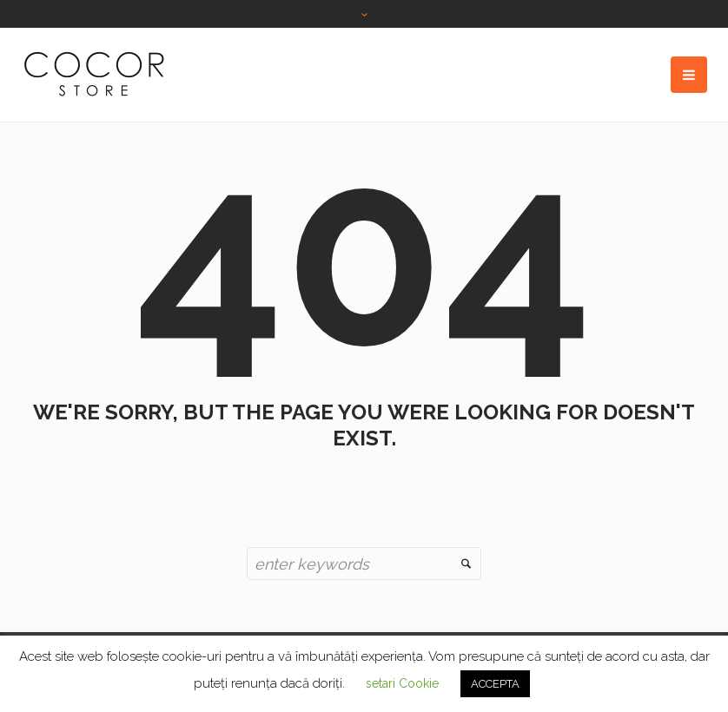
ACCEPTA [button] (495, 684)
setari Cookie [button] (402, 683)
